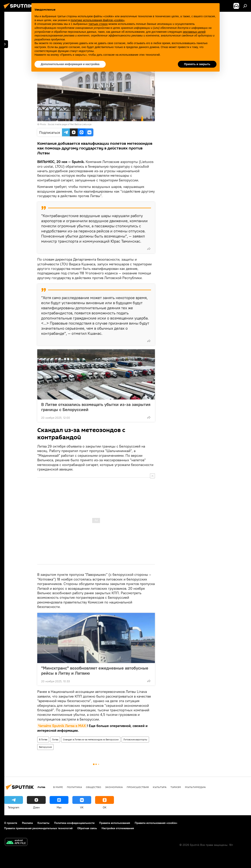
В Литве (43, 739)
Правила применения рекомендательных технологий (38, 828)
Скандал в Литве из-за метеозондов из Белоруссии (91, 739)
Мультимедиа (195, 787)
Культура (160, 787)
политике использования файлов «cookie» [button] (98, 20)
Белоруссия (45, 747)
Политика (74, 787)
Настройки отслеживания (118, 828)
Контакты (43, 823)
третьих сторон (98, 24)
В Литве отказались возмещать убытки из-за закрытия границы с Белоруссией (96, 407)
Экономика (114, 787)
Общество (94, 787)
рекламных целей (194, 32)
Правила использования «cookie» (156, 823)
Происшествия (138, 787)
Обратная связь (87, 828)
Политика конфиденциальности (74, 823)
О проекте (11, 823)
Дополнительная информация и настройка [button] (70, 64)
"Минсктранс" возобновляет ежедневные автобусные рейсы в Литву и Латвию (95, 671)
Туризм (176, 787)
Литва (55, 739)
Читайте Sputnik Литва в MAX (62, 726)
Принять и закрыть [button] (197, 64)
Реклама (27, 823)
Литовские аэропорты (135, 739)
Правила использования (115, 823)
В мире (58, 787)
